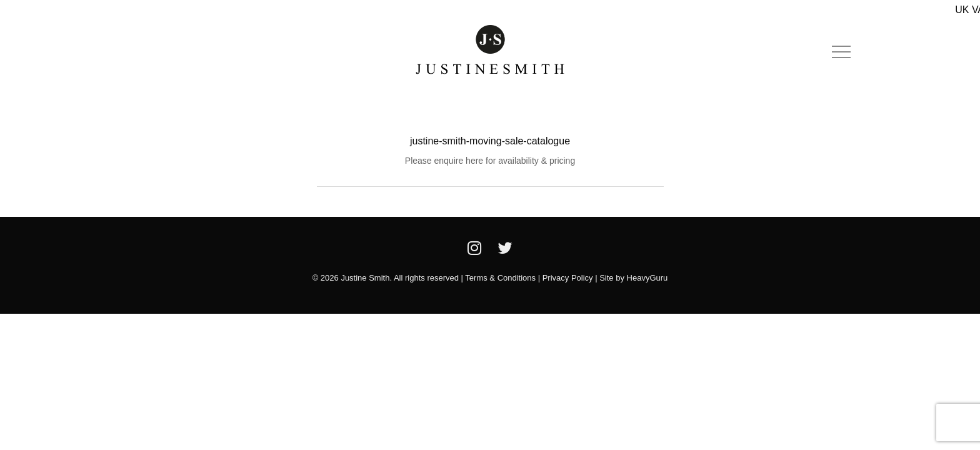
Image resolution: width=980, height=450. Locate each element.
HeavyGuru (647, 278)
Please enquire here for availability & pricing (490, 161)
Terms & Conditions (500, 278)
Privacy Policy (568, 278)
